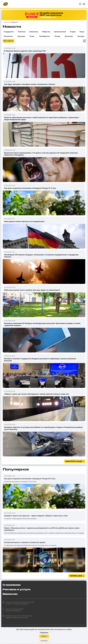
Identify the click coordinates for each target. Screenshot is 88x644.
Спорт (32, 36)
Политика (22, 32)
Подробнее (44, 633)
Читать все (76, 576)
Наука (82, 32)
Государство (9, 32)
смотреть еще (74, 461)
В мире (73, 32)
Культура (21, 36)
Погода (57, 36)
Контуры (81, 36)
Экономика (34, 32)
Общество (46, 32)
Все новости (9, 41)
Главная (6, 22)
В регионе (69, 36)
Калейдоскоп (45, 36)
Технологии (8, 36)
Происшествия (60, 32)
